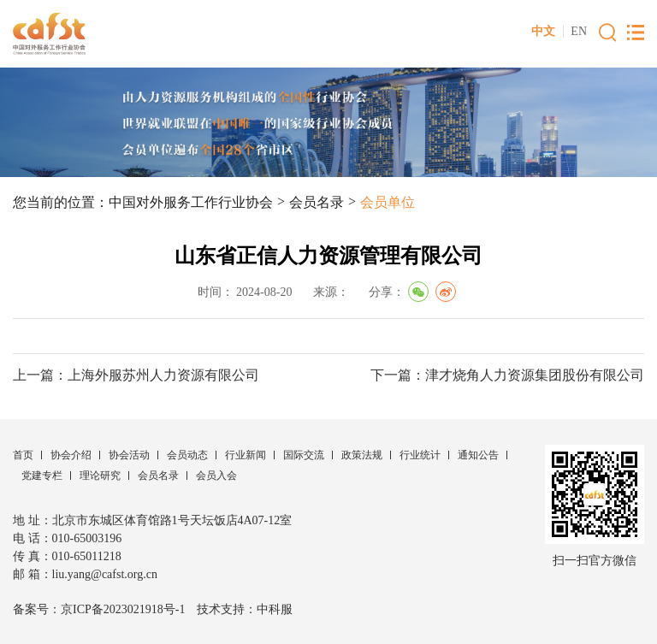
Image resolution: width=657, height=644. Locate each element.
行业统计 (420, 455)
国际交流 (304, 455)
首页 (23, 455)
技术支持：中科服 (245, 609)
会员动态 (187, 455)
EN (579, 31)
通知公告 (478, 455)
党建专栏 (42, 476)
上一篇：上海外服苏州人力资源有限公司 (136, 375)
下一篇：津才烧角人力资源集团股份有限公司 (507, 375)
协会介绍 (71, 455)
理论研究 (100, 476)
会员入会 (216, 476)
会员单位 (388, 202)
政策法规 (362, 455)
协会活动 (129, 455)
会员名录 (317, 202)
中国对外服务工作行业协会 (191, 202)
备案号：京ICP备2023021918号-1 (99, 609)
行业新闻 (246, 455)
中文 (543, 31)
